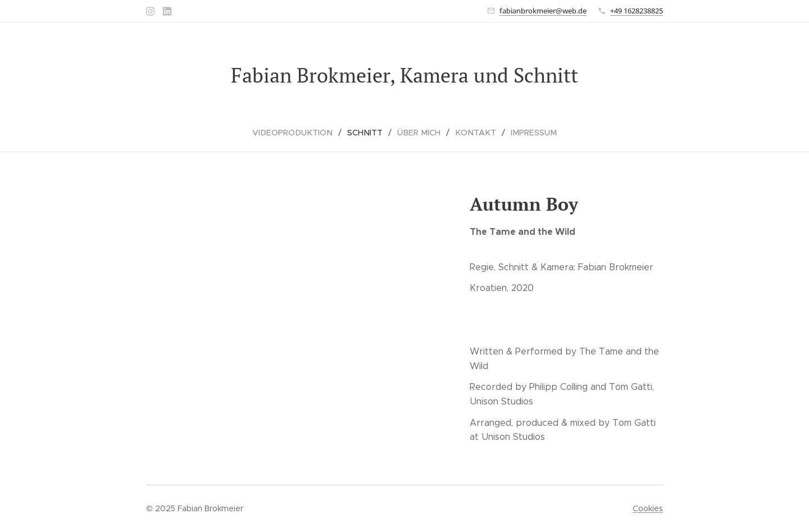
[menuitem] (300, 133)
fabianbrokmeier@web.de (543, 11)
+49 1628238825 (637, 11)
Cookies (648, 508)
